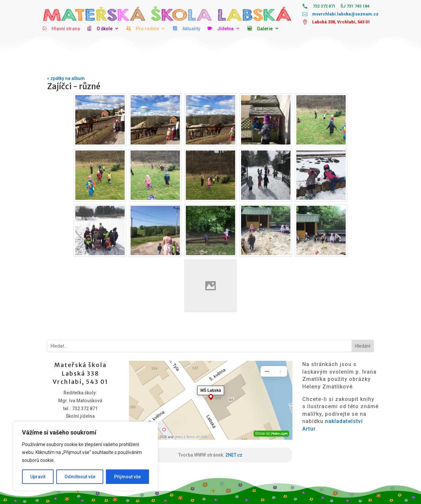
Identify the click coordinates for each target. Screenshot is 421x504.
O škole (105, 29)
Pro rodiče (147, 29)
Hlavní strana (66, 29)
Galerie (265, 29)
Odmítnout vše (80, 477)
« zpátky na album (66, 78)
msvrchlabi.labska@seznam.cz (345, 14)
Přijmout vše (127, 477)
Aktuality (191, 29)
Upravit (38, 477)
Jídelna (225, 29)
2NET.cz (234, 455)
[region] (86, 456)
